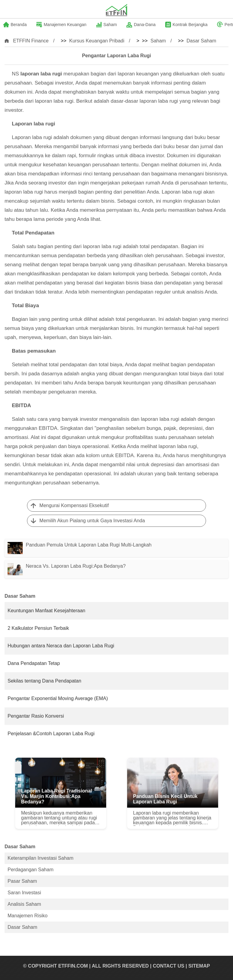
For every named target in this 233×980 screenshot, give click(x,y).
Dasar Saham (201, 41)
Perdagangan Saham (30, 870)
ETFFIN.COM (73, 966)
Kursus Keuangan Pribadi (97, 41)
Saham (158, 41)
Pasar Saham (22, 881)
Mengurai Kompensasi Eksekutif (74, 505)
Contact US (169, 966)
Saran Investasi (24, 893)
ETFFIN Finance (31, 41)
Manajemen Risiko (28, 916)
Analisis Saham (24, 904)
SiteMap (199, 966)
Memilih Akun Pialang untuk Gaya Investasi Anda (92, 521)
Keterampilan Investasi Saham (41, 858)
